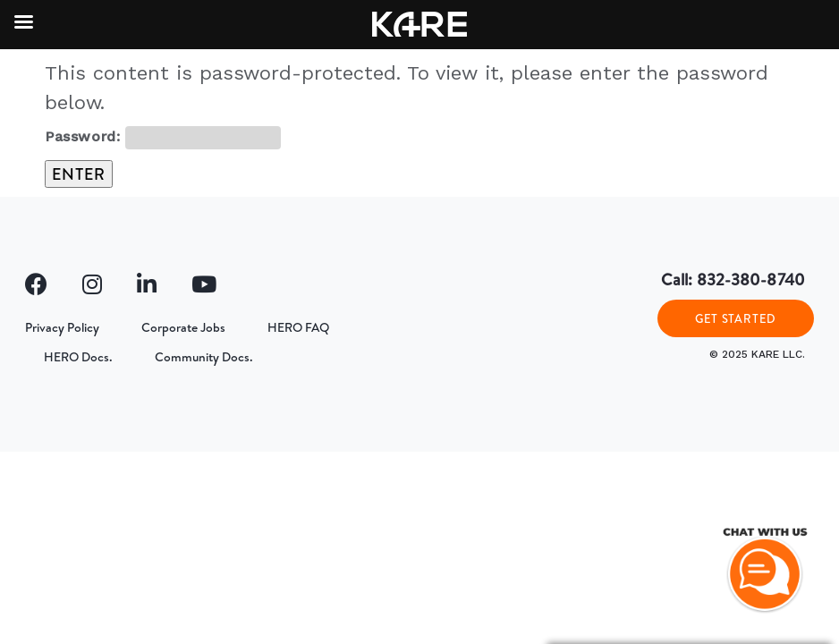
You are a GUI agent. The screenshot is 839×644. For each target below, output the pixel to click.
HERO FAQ (298, 327)
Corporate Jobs (183, 327)
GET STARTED (736, 318)
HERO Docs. (78, 357)
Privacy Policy (62, 327)
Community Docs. (204, 357)
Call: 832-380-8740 (733, 280)
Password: (163, 138)
